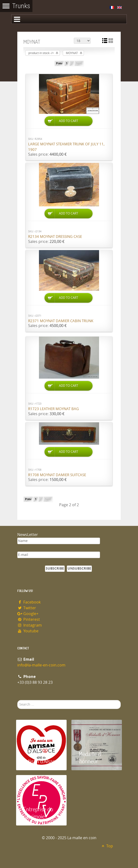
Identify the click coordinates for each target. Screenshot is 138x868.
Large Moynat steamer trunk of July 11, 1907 (66, 147)
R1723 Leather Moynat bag (53, 409)
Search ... (17, 700)
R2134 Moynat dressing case (55, 237)
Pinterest (29, 619)
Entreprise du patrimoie (38, 813)
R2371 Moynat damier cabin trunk (61, 321)
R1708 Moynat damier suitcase (57, 475)
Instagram (30, 625)
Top (107, 846)
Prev (59, 63)
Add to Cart (69, 121)
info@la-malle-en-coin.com (41, 665)
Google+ (28, 614)
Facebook (29, 602)
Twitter (27, 608)
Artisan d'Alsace (41, 761)
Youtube (28, 631)
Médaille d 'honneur (90, 757)
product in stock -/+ (41, 53)
